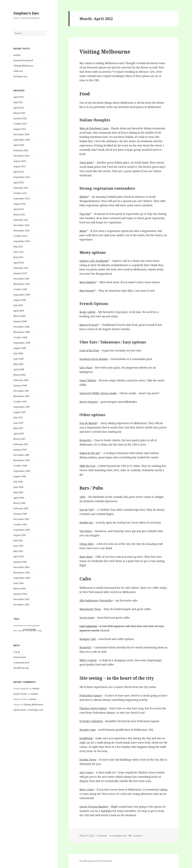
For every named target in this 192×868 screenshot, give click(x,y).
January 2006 (20, 514)
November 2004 (22, 573)
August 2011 (20, 204)
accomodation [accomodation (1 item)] (18, 626)
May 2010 (18, 257)
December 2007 (21, 391)
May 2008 (18, 364)
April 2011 (19, 209)
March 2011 (19, 215)
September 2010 (22, 241)
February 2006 (21, 508)
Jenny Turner (20, 694)
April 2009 (19, 311)
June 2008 (18, 359)
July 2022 (18, 102)
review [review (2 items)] (30, 630)
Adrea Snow (20, 710)
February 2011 (21, 220)
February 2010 (21, 268)
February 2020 (21, 150)
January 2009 (20, 321)
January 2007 (20, 450)
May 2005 (18, 551)
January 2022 (20, 118)
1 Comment (137, 836)
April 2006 (19, 498)
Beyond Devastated (23, 60)
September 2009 (22, 295)
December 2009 (21, 279)
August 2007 (20, 412)
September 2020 (22, 140)
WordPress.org (21, 668)
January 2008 (20, 386)
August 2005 (20, 535)
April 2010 (19, 263)
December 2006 (21, 455)
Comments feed (21, 662)
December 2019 (21, 156)
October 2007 (20, 402)
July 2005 (18, 540)
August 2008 (20, 348)
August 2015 (20, 166)
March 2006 (19, 503)
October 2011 (20, 193)
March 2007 (19, 439)
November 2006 (22, 460)
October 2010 (20, 236)
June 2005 (18, 546)
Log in (17, 652)
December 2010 (21, 225)
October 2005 (20, 524)
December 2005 (21, 519)
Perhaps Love (20, 76)
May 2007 (18, 428)
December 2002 (21, 605)
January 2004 (20, 594)
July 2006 (18, 482)
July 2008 (18, 353)
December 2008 (21, 327)
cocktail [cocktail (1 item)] (29, 626)
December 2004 (21, 567)
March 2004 (19, 589)
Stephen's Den (26, 13)
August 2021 (20, 129)
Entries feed (20, 657)
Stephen (103, 836)
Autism (17, 55)
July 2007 (18, 418)
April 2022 (19, 108)
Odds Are (18, 71)
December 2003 (21, 599)
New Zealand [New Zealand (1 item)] (18, 631)
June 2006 (18, 487)
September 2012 (22, 177)
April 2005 (19, 556)
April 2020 (19, 145)
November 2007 (22, 396)
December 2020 (21, 134)
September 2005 (22, 530)
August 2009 (20, 300)
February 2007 (21, 444)
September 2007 (22, 407)
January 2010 (20, 273)
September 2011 (22, 198)
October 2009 (20, 289)
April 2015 (19, 172)
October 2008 (20, 337)
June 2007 (18, 423)
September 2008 (22, 343)
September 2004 (22, 578)
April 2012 (19, 182)
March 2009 (19, 316)
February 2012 (21, 188)
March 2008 (19, 375)
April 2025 (19, 97)
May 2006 (18, 492)
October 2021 (20, 124)
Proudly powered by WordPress (96, 861)
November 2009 (22, 284)
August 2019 (20, 161)
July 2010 (18, 247)
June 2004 (18, 583)
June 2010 (18, 252)
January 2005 (20, 562)
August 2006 (20, 476)
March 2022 (19, 113)
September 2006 (22, 471)
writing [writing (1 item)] (39, 631)
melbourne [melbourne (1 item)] (36, 626)
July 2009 (18, 305)
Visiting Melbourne (23, 66)
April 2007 (19, 434)
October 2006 (20, 466)
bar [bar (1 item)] (25, 626)
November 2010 (22, 231)
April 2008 (19, 369)
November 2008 (22, 332)
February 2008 (21, 380)
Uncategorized (119, 836)
